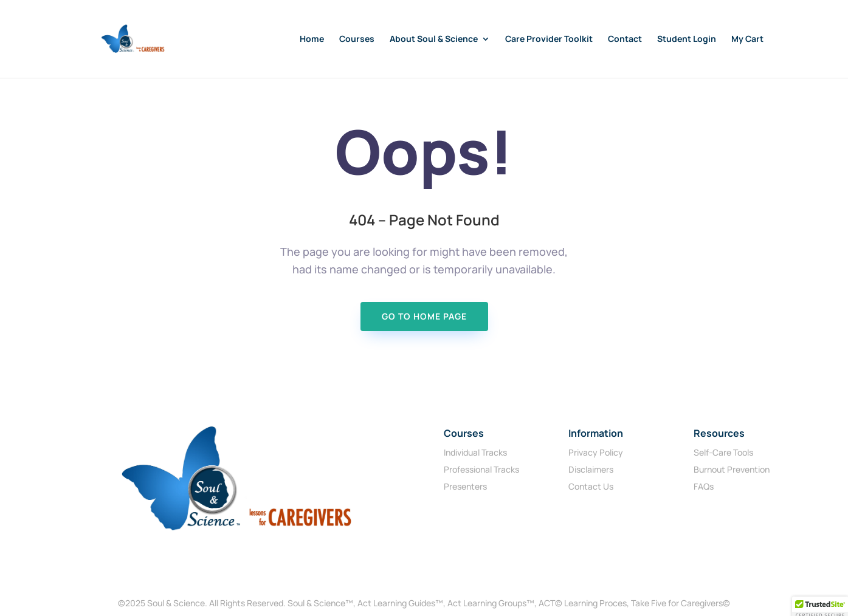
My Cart (747, 39)
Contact (625, 39)
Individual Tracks (475, 452)
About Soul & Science (434, 39)
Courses (357, 39)
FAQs (704, 486)
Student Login (687, 39)
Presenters (465, 486)
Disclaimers (591, 469)
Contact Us (591, 486)
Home (312, 39)
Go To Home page (424, 316)
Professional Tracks (481, 469)
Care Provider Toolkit (549, 39)
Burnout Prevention (732, 469)
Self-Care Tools (723, 452)
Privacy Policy (596, 452)
